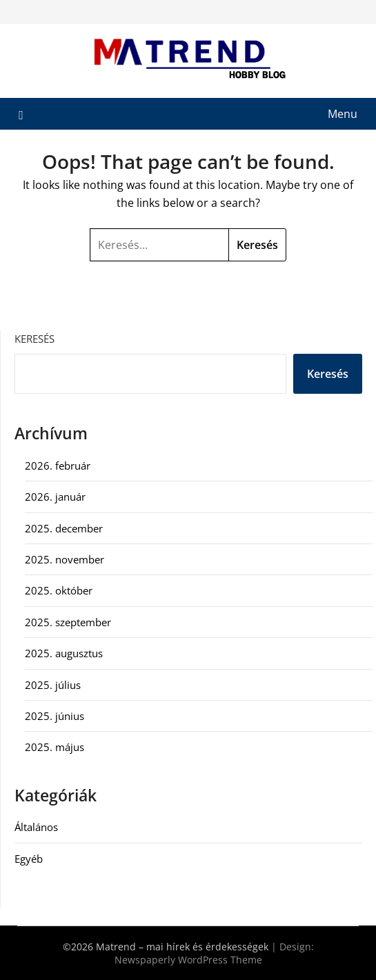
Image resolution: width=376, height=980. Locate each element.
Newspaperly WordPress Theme (188, 960)
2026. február (58, 466)
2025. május (55, 747)
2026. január (55, 497)
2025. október (59, 590)
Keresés (34, 339)
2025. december (64, 528)
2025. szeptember (68, 622)
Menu (343, 114)
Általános (36, 827)
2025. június (55, 716)
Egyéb (29, 859)
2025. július (53, 685)
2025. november (65, 559)
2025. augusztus (64, 653)
